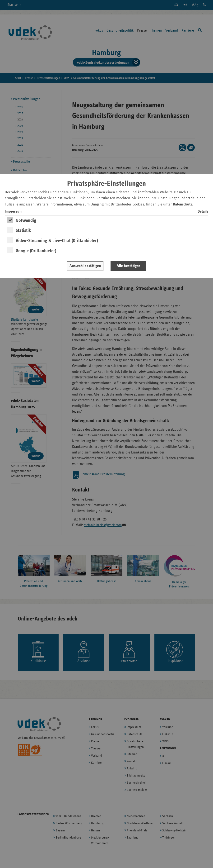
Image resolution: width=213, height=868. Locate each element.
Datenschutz (183, 204)
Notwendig (26, 220)
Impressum (14, 212)
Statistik (23, 230)
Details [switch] (203, 212)
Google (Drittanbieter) (36, 251)
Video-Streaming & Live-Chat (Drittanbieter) (57, 241)
